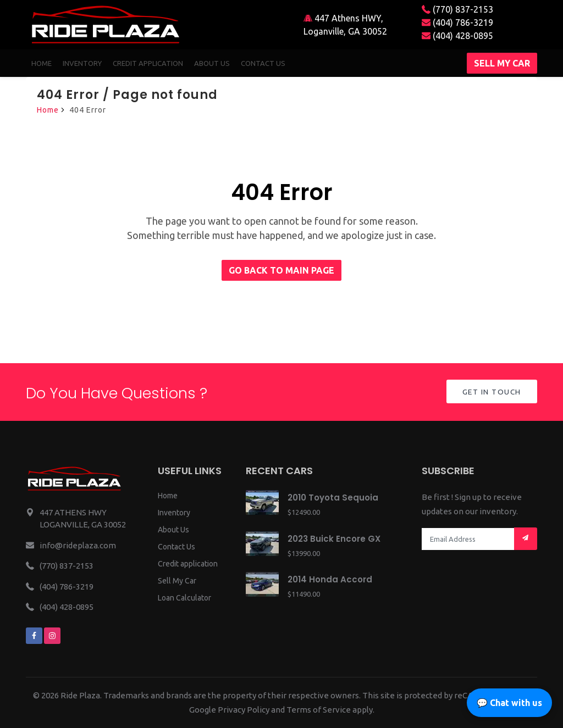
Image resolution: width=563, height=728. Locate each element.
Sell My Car (177, 581)
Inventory (82, 63)
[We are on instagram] (52, 636)
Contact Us (176, 547)
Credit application (188, 564)
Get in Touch (491, 392)
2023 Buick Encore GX (334, 539)
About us (212, 63)
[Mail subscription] (526, 539)
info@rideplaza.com (78, 545)
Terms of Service (319, 710)
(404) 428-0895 (457, 36)
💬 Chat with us (509, 703)
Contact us (263, 63)
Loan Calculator (184, 598)
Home (42, 63)
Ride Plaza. (81, 695)
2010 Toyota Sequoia (333, 498)
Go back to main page (281, 270)
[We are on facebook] (34, 636)
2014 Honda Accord (330, 579)
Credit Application (148, 63)
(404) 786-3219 (457, 23)
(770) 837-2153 (457, 9)
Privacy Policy (244, 710)
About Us (173, 530)
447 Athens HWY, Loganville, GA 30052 (345, 25)
